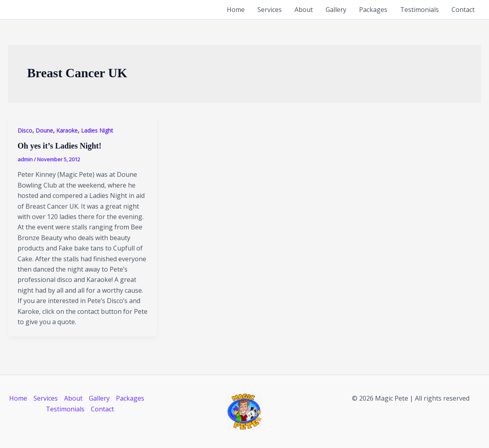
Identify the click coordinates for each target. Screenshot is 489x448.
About (304, 10)
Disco (25, 130)
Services (270, 10)
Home (236, 10)
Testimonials (419, 10)
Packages (373, 10)
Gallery (336, 10)
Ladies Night (97, 130)
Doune (44, 130)
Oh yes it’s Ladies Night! (59, 146)
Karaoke (67, 130)
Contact (463, 10)
